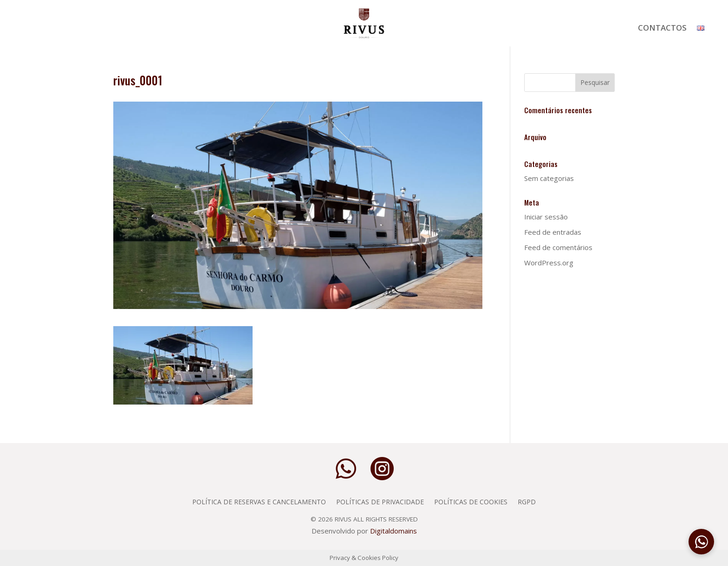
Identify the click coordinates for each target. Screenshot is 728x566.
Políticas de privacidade (380, 501)
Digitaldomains (393, 531)
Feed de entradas (553, 232)
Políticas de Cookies (471, 501)
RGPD (527, 501)
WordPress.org (549, 263)
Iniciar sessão (546, 217)
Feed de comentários (558, 247)
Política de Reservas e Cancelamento (259, 501)
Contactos (662, 29)
